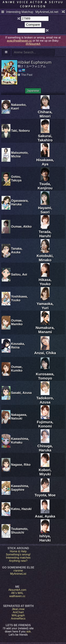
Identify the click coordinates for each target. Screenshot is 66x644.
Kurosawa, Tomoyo (45, 374)
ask (29, 631)
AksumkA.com (17, 590)
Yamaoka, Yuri (45, 304)
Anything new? (18, 561)
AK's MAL (17, 593)
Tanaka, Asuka (17, 250)
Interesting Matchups (20, 12)
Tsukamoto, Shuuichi (20, 531)
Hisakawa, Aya (45, 160)
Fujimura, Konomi (45, 422)
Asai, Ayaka (45, 514)
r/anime (18, 571)
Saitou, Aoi (19, 275)
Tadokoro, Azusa (45, 398)
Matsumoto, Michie (20, 155)
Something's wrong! (18, 555)
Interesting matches (18, 558)
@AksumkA (33, 44)
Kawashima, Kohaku (20, 441)
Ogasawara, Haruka (20, 203)
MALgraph (18, 615)
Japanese (33, 91)
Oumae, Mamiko (17, 322)
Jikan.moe (18, 609)
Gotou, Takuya (16, 179)
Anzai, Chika (45, 351)
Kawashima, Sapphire (20, 488)
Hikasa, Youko (45, 280)
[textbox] (35, 19)
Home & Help (18, 551)
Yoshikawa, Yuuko (19, 298)
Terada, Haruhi (45, 232)
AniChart (18, 612)
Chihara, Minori (45, 112)
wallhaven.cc (17, 596)
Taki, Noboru (20, 131)
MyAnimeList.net (47, 12)
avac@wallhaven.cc (19, 41)
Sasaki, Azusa (21, 393)
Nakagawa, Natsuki (19, 417)
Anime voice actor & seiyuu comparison (33, 4)
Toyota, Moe (45, 493)
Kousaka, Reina (18, 346)
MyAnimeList (18, 574)
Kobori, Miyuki (45, 470)
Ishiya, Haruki (45, 536)
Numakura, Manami (45, 328)
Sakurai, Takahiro (45, 136)
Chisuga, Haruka (45, 446)
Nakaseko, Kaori (19, 107)
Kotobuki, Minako (45, 256)
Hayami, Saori (45, 208)
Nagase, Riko (21, 465)
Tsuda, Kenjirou (45, 184)
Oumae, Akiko (21, 227)
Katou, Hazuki (21, 509)
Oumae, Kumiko (17, 369)
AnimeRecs (18, 619)
